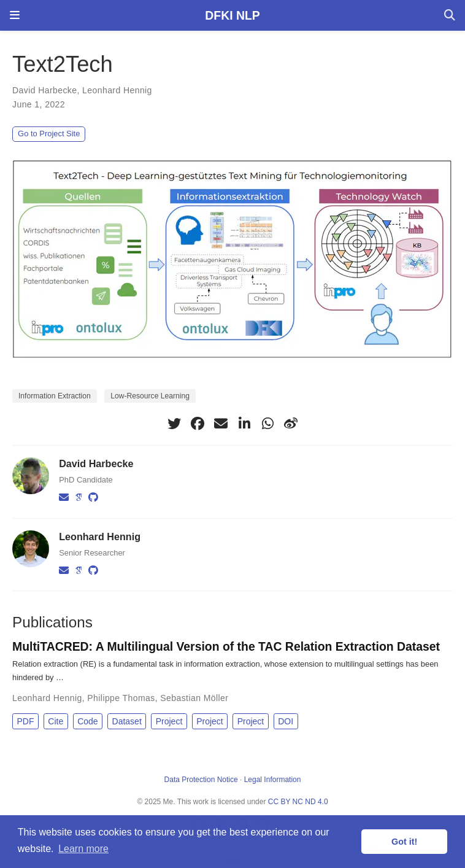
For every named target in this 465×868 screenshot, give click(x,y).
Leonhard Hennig (117, 90)
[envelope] (221, 424)
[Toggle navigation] (15, 15)
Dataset (127, 721)
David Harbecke (44, 90)
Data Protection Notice (201, 780)
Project (169, 721)
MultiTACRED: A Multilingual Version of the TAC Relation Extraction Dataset (226, 646)
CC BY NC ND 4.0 (298, 802)
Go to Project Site (49, 134)
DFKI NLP (232, 15)
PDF (25, 721)
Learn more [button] (83, 849)
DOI (286, 721)
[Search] (450, 16)
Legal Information (273, 780)
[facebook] (198, 424)
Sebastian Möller (194, 698)
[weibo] (291, 424)
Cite (56, 721)
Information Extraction (55, 396)
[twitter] (174, 424)
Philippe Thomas (121, 698)
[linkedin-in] (244, 424)
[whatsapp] (267, 424)
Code (87, 721)
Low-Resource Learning (150, 396)
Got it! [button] (404, 842)
